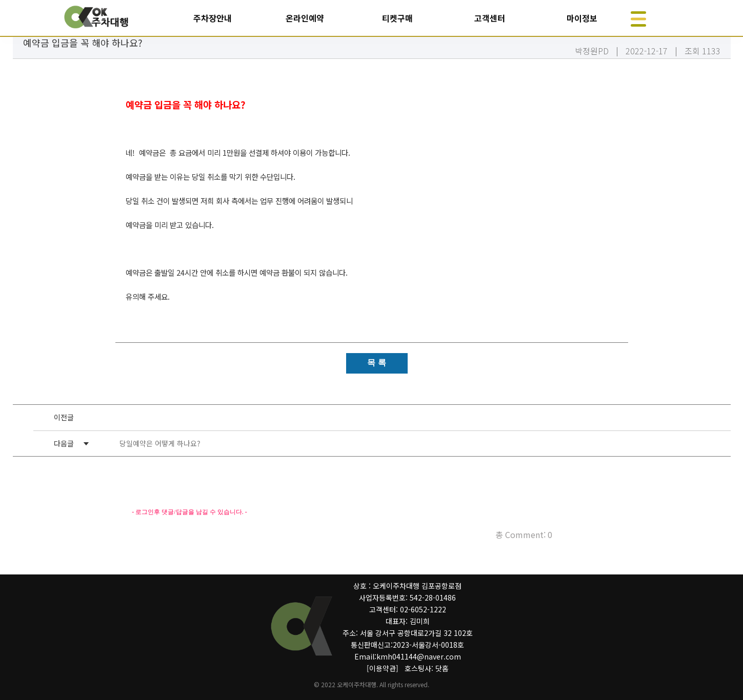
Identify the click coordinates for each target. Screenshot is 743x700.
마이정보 (582, 18)
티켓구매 (397, 18)
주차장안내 (213, 18)
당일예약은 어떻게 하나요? (160, 443)
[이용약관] (383, 668)
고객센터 (490, 18)
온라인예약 (305, 18)
